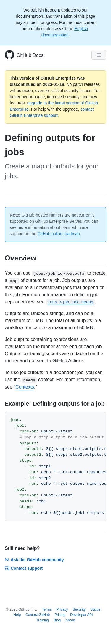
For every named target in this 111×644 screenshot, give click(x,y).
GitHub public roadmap (58, 234)
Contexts (25, 387)
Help (17, 615)
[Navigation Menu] (99, 55)
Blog (57, 620)
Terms (47, 609)
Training (42, 620)
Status (95, 609)
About (70, 620)
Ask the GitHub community (34, 560)
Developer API (82, 615)
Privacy (62, 609)
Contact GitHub (38, 615)
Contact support (24, 568)
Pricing (60, 615)
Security (79, 609)
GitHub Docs (30, 55)
